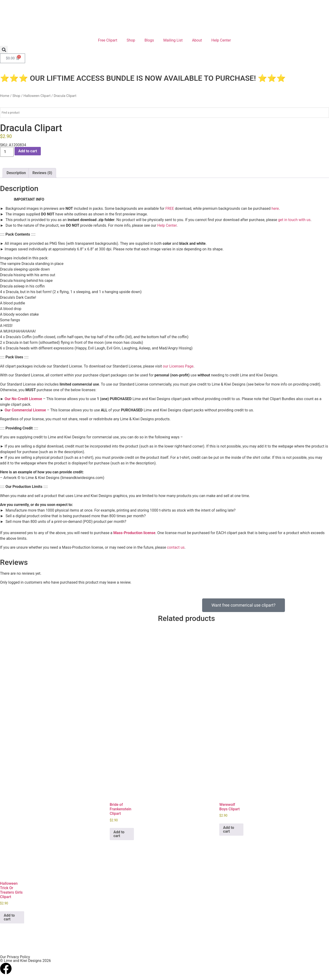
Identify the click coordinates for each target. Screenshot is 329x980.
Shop (131, 40)
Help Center (221, 40)
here (275, 209)
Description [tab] (16, 173)
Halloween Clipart (37, 96)
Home (5, 96)
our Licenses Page (178, 366)
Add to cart (28, 151)
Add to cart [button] (119, 832)
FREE (170, 209)
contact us (176, 547)
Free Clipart (108, 40)
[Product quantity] (7, 152)
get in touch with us (294, 220)
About (197, 40)
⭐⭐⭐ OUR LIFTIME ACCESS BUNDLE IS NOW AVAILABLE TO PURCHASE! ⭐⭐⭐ (143, 78)
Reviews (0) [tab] (42, 173)
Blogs (149, 40)
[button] (4, 50)
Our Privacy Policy (15, 955)
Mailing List (173, 40)
